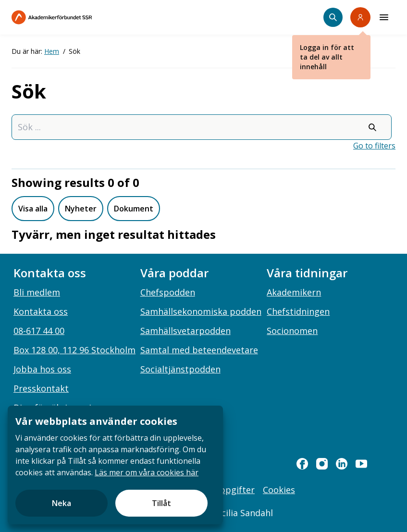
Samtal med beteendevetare (199, 350)
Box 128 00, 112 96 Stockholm (74, 350)
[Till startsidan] (72, 17)
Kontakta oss (41, 311)
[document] (115, 465)
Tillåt (161, 503)
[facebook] (302, 464)
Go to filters (374, 146)
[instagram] (322, 464)
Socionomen (292, 331)
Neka (62, 503)
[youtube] (361, 464)
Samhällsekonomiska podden (201, 311)
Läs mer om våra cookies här (147, 472)
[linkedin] (342, 464)
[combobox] (202, 127)
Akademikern (294, 292)
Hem (52, 51)
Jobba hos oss (42, 369)
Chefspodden (168, 292)
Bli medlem (37, 292)
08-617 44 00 (39, 331)
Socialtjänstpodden (180, 369)
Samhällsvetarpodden (185, 331)
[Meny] (384, 17)
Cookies (279, 490)
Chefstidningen (298, 311)
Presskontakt (41, 388)
